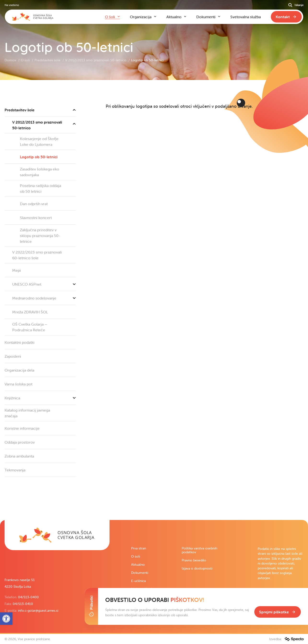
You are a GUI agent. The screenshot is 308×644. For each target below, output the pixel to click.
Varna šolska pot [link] (18, 384)
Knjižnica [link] (40, 398)
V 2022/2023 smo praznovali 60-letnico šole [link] (37, 255)
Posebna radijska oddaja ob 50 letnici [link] (41, 188)
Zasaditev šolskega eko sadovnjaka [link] (40, 172)
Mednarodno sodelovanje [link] (44, 298)
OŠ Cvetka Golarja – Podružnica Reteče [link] (30, 327)
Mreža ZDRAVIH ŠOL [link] (30, 312)
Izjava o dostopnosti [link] (197, 568)
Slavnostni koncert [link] (36, 218)
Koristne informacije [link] (22, 428)
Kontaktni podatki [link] (20, 342)
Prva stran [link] (139, 548)
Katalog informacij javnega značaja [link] (27, 413)
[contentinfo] (154, 300)
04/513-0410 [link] (23, 604)
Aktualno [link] (138, 565)
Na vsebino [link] (12, 5)
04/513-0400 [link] (28, 597)
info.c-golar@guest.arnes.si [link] (38, 610)
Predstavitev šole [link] (48, 60)
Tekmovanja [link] (15, 470)
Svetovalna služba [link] (246, 17)
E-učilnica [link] (138, 581)
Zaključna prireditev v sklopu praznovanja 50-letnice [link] (40, 236)
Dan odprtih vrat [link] (34, 204)
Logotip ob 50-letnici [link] (39, 157)
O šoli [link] (26, 60)
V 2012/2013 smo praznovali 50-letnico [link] (96, 60)
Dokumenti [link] (140, 573)
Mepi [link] (17, 270)
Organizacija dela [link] (19, 370)
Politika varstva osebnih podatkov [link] (199, 550)
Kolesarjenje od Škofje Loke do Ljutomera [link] (39, 141)
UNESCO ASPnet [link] (44, 284)
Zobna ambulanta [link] (19, 456)
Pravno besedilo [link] (194, 560)
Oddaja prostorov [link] (20, 442)
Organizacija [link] (141, 17)
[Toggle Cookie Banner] (91, 606)
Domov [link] (11, 60)
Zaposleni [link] (13, 356)
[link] (57, 535)
